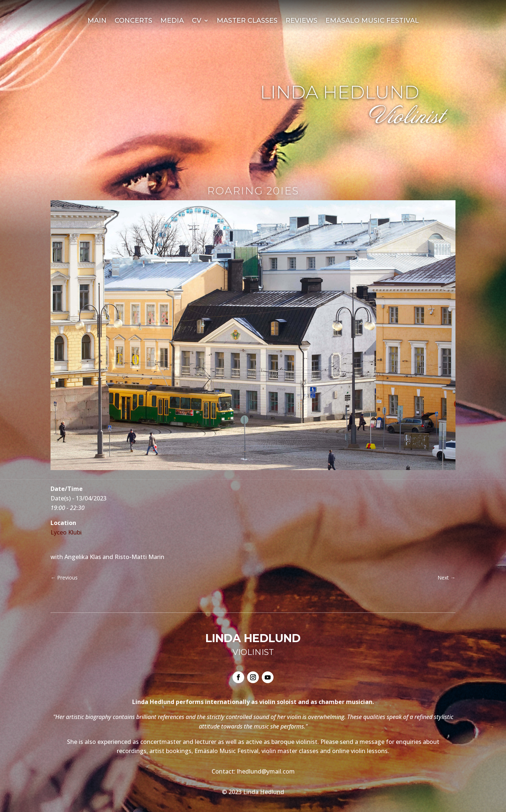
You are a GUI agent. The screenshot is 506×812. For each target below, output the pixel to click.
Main (97, 21)
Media (172, 21)
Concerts (133, 21)
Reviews (302, 21)
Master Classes (247, 21)
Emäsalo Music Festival (372, 21)
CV (197, 21)
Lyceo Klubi (66, 532)
